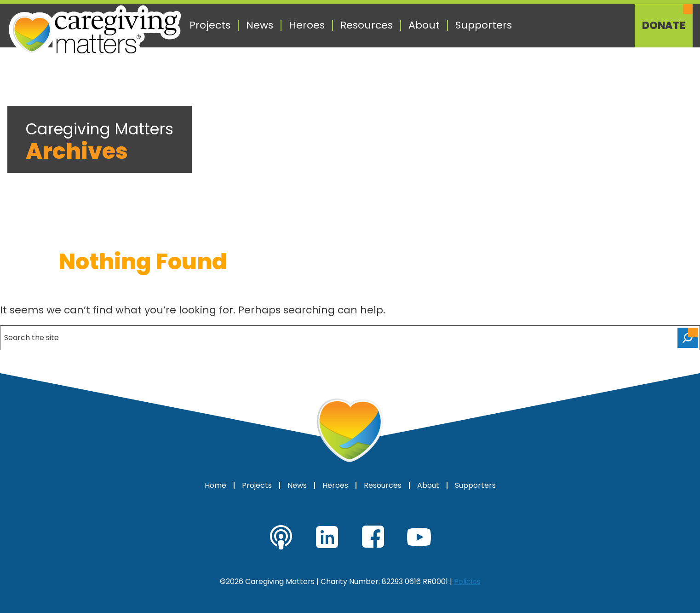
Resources (367, 25)
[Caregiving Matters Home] (95, 31)
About (424, 25)
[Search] (688, 338)
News (260, 25)
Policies (467, 581)
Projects (210, 25)
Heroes (307, 25)
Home (215, 486)
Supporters (484, 25)
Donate (664, 26)
